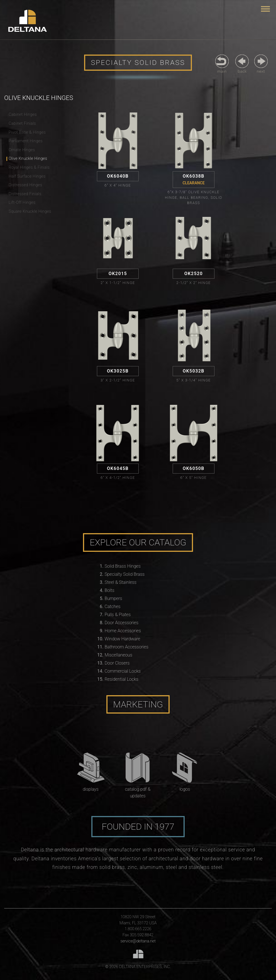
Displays (91, 789)
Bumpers (113, 598)
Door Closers (117, 663)
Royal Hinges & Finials (29, 167)
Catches (113, 607)
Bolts (110, 590)
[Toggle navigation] (265, 9)
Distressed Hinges (25, 185)
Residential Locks (122, 679)
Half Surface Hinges (27, 176)
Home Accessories (123, 631)
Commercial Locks (123, 671)
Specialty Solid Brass (125, 574)
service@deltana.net (138, 941)
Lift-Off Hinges (22, 203)
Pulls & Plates (118, 615)
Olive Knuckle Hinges (28, 159)
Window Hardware (123, 639)
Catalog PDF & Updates (138, 792)
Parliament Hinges (26, 141)
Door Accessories (122, 623)
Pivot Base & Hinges (27, 132)
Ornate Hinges (22, 150)
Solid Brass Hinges (123, 566)
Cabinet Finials (22, 123)
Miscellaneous (119, 655)
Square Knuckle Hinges (30, 211)
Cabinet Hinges (23, 115)
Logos (185, 789)
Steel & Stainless (121, 582)
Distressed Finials (25, 194)
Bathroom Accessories (127, 647)
